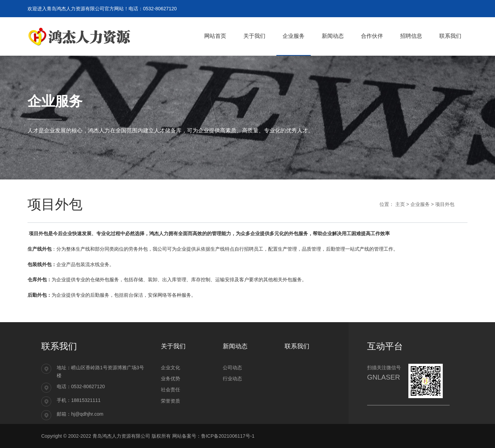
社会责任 (170, 390)
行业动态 (232, 379)
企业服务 (420, 204)
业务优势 (170, 379)
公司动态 (232, 368)
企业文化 (170, 368)
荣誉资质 (170, 401)
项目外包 (445, 204)
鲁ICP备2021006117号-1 (228, 436)
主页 (400, 204)
